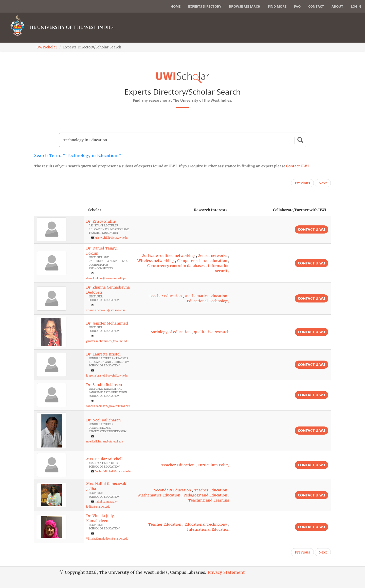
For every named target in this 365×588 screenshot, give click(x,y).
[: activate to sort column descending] (59, 210)
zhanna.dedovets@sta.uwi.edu (105, 310)
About (337, 6)
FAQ (297, 6)
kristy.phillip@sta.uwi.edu (111, 238)
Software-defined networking (169, 256)
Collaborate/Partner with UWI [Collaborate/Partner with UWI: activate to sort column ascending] (300, 210)
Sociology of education (171, 332)
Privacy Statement (226, 572)
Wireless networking (156, 261)
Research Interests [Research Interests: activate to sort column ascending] (211, 210)
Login (356, 6)
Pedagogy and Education (205, 495)
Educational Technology (208, 301)
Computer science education (202, 261)
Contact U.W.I (298, 166)
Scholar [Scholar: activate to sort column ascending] (95, 210)
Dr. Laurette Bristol (103, 354)
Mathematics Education (206, 296)
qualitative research (212, 332)
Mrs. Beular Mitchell (104, 459)
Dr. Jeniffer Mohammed (107, 323)
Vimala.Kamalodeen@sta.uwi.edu (107, 539)
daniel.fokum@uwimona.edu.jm (106, 278)
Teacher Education (165, 296)
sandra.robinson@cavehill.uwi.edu (108, 406)
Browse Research (245, 6)
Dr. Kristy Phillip (101, 221)
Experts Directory (205, 6)
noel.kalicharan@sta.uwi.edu (105, 442)
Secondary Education (172, 490)
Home (176, 6)
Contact (316, 6)
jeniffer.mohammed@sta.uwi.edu (107, 341)
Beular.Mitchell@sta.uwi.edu (113, 471)
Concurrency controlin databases (176, 266)
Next (323, 183)
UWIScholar (47, 47)
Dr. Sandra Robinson (104, 385)
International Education (208, 529)
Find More (277, 6)
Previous (302, 183)
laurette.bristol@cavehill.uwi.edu (107, 376)
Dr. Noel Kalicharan (103, 420)
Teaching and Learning (209, 500)
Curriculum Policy (214, 465)
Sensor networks (213, 256)
